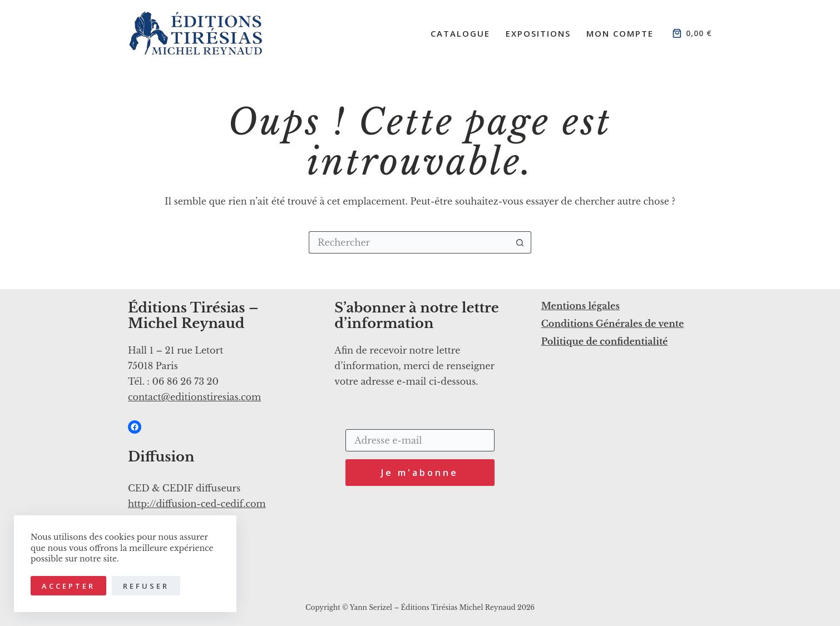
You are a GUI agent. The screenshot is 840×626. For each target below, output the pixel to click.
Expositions (538, 33)
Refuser (146, 586)
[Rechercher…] (409, 242)
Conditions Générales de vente (613, 324)
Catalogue (460, 33)
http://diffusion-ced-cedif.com (197, 504)
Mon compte (620, 33)
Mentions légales (580, 306)
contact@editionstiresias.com (194, 397)
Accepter (68, 586)
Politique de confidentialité (605, 341)
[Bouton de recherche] (520, 242)
